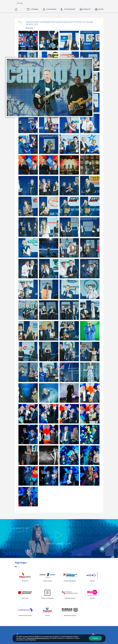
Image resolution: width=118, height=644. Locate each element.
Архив (101, 9)
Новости (87, 9)
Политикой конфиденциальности (38, 638)
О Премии (34, 9)
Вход (21, 3)
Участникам (51, 9)
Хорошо (95, 638)
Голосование (70, 9)
